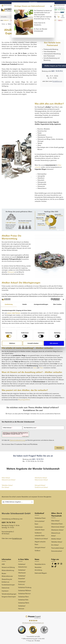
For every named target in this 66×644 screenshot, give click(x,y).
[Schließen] (51, 6)
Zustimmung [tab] (9, 304)
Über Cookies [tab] (57, 304)
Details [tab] (25, 304)
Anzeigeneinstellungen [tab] (41, 304)
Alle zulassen (54, 343)
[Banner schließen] (63, 299)
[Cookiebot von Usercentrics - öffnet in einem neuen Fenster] (52, 299)
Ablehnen (12, 343)
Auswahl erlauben (33, 343)
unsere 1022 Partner (14, 313)
